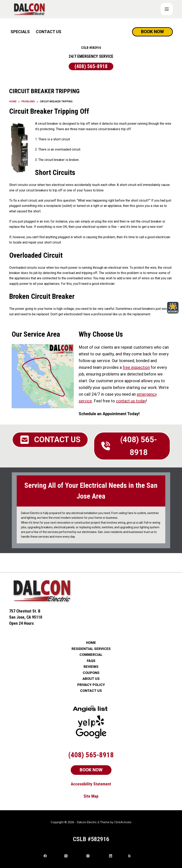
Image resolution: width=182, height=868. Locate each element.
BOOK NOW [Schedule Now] (152, 32)
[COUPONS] (167, 9)
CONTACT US (49, 32)
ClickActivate (123, 822)
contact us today (131, 401)
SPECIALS (20, 32)
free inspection (136, 367)
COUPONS (91, 673)
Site (87, 796)
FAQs (91, 661)
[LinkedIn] (117, 856)
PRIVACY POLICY (91, 685)
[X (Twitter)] (74, 856)
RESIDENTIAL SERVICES (91, 649)
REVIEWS (91, 667)
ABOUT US (91, 679)
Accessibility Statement (91, 784)
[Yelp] (133, 856)
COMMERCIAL (91, 655)
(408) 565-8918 (91, 66)
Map (95, 796)
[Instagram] (96, 856)
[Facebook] (52, 856)
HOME (91, 643)
